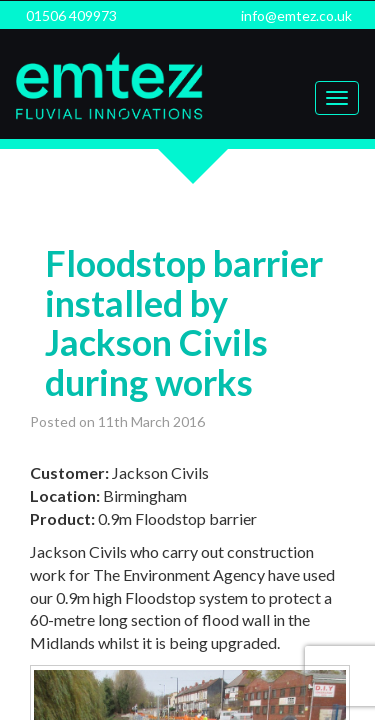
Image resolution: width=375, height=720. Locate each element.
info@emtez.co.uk (296, 15)
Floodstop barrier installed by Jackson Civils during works (184, 322)
